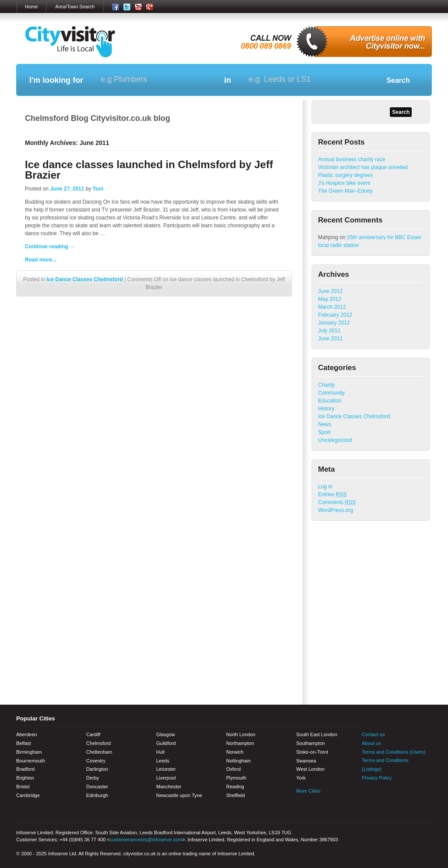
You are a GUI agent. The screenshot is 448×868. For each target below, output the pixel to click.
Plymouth (236, 778)
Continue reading (50, 247)
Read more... (41, 260)
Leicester (166, 769)
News (325, 424)
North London (241, 734)
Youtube (399, 796)
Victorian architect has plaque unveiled (363, 167)
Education (330, 401)
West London (310, 769)
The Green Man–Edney (345, 191)
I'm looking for (56, 80)
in (227, 80)
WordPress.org (336, 510)
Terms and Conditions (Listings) (385, 765)
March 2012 (332, 307)
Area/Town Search (75, 7)
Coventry (96, 761)
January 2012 (334, 323)
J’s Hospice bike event (344, 183)
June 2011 (330, 339)
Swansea (306, 761)
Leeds (163, 761)
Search (398, 80)
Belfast (24, 743)
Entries (332, 494)
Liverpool (166, 778)
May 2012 (330, 299)
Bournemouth (31, 761)
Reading (235, 787)
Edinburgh (97, 795)
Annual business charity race (352, 159)
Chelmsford (98, 743)
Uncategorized (335, 440)
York (301, 778)
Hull (160, 752)
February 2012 (335, 315)
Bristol (23, 787)
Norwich (235, 752)
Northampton (240, 743)
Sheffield (236, 795)
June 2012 (330, 291)
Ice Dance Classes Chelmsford (85, 279)
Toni (98, 189)
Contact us (373, 734)
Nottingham (238, 761)
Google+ (414, 796)
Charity (326, 385)
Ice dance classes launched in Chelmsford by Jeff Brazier (149, 170)
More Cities (308, 791)
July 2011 (329, 331)
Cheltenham (99, 752)
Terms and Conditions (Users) (394, 752)
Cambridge (28, 795)
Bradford (25, 769)
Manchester (169, 787)
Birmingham (29, 752)
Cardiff (93, 734)
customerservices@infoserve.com (146, 840)
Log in (325, 487)
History (326, 409)
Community (331, 393)
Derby (93, 778)
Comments (337, 502)
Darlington (97, 769)
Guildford (166, 743)
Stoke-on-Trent (312, 752)
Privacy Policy (377, 778)
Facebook (368, 796)
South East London (317, 734)
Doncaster (97, 787)
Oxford (233, 769)
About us (371, 743)
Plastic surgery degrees (345, 175)
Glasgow (166, 734)
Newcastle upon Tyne (179, 795)
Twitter (384, 796)
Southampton (310, 743)
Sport (324, 432)
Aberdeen (27, 734)
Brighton (25, 778)
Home (31, 7)
